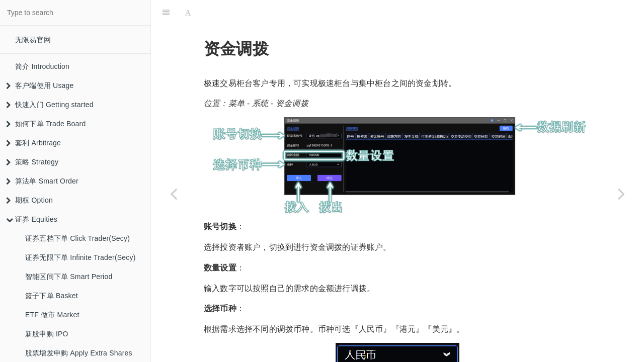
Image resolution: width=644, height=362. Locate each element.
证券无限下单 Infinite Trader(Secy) (80, 257)
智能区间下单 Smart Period (69, 277)
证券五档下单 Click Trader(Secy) (77, 238)
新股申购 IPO (47, 334)
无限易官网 (33, 40)
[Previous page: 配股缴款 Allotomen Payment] (174, 194)
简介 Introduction (42, 66)
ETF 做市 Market (52, 315)
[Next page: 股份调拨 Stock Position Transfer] (621, 194)
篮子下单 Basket (52, 296)
